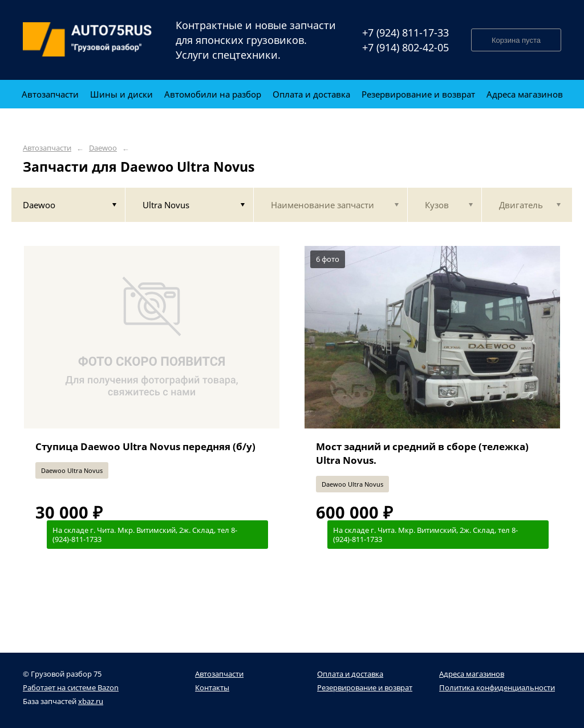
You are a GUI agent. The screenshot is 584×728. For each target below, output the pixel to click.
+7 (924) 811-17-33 (405, 33)
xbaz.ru (91, 701)
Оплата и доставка (350, 674)
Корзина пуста (516, 40)
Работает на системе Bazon (71, 687)
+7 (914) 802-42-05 (405, 47)
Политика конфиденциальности (497, 687)
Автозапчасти (47, 148)
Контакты (212, 687)
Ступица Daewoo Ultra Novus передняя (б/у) (145, 446)
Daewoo (103, 148)
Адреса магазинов (472, 674)
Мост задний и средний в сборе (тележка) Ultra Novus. (422, 453)
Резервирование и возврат (365, 687)
